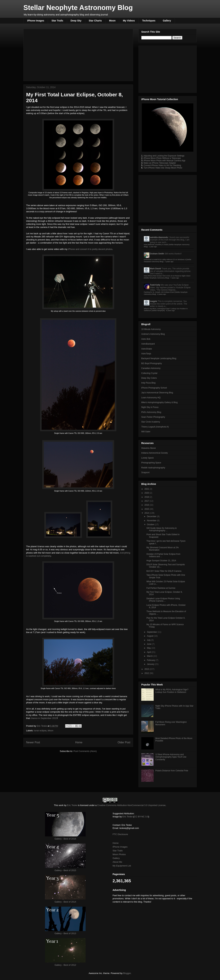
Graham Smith (157, 254)
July (149, 640)
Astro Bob (146, 339)
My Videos (129, 21)
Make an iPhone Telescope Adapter (160, 163)
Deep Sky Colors (149, 378)
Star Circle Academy (151, 422)
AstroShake (147, 349)
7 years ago (169, 261)
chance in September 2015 (44, 718)
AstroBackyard (148, 344)
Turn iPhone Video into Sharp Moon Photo (163, 168)
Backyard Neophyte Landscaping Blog (159, 358)
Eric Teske (42, 726)
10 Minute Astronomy (151, 329)
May (149, 648)
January (151, 664)
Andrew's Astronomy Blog (153, 334)
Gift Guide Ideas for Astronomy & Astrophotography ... (161, 529)
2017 (147, 501)
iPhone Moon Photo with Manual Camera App (164, 161)
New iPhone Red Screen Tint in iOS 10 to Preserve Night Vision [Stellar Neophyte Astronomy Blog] (167, 277)
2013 (147, 669)
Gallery (167, 21)
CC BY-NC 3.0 (141, 817)
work (61, 805)
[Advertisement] (78, 54)
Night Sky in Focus (150, 407)
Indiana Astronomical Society (155, 453)
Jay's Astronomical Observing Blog (157, 393)
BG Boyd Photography (152, 363)
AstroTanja (146, 354)
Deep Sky (76, 21)
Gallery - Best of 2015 (65, 870)
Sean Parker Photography (153, 417)
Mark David (155, 269)
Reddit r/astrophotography (153, 468)
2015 (147, 509)
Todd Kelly (155, 285)
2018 (147, 497)
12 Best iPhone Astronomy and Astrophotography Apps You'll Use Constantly (171, 757)
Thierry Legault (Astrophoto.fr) (155, 427)
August (150, 636)
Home (79, 742)
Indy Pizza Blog (148, 383)
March (150, 656)
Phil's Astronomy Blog (151, 412)
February (151, 660)
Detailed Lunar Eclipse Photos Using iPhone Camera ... (163, 600)
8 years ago (162, 294)
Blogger (127, 973)
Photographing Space (151, 463)
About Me (117, 862)
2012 (147, 673)
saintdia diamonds (159, 237)
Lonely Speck (147, 458)
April (149, 652)
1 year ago (153, 247)
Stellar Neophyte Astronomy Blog (78, 8)
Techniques (149, 21)
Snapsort (145, 472)
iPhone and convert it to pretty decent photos (90, 249)
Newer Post (33, 742)
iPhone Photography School (154, 388)
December (152, 516)
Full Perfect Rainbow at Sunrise (161, 588)
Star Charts (95, 21)
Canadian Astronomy (151, 368)
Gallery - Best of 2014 (65, 902)
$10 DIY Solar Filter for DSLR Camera (164, 571)
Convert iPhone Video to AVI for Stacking (162, 165)
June (149, 644)
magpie (153, 301)
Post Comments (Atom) (85, 751)
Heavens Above (148, 448)
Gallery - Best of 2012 (65, 965)
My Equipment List (122, 866)
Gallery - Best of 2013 (65, 933)
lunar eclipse (40, 731)
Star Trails (57, 21)
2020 (147, 493)
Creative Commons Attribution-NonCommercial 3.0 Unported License (131, 805)
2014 (147, 513)
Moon (112, 21)
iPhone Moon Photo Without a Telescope (162, 158)
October (151, 525)
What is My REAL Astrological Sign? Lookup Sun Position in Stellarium (172, 691)
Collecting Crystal (149, 373)
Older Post (124, 742)
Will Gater (146, 432)
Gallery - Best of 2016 (65, 839)
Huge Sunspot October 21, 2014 (161, 561)
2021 (147, 489)
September (152, 632)
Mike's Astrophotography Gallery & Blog (159, 402)
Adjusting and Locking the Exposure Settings (164, 156)
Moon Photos (119, 854)
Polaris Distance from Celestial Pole (172, 771)
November (152, 521)
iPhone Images (36, 21)
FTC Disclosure (120, 834)
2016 (147, 505)
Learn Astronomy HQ (151, 398)
